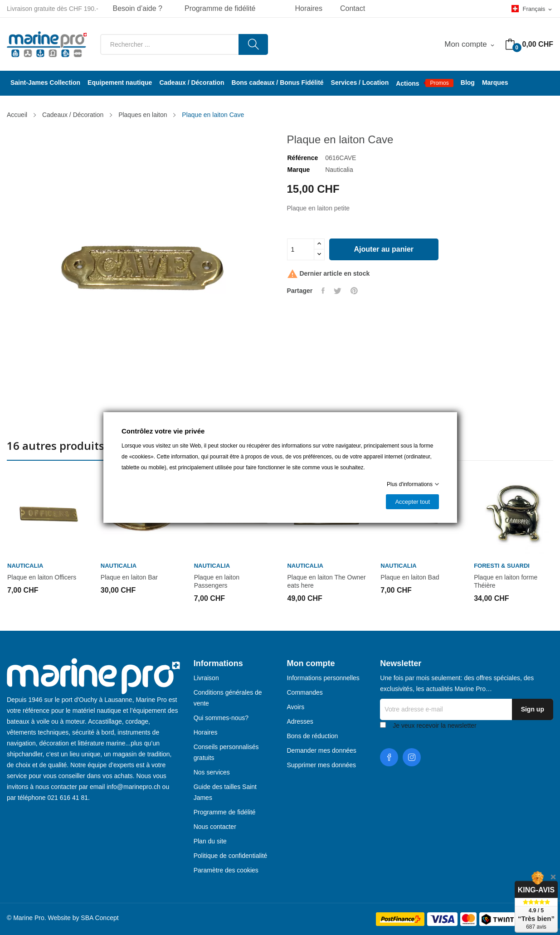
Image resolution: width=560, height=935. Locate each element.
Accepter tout (412, 502)
